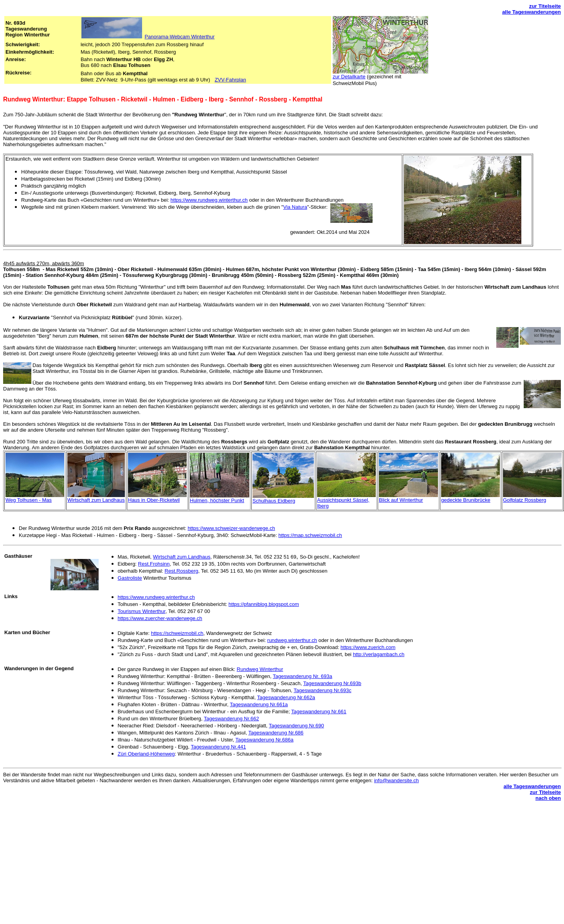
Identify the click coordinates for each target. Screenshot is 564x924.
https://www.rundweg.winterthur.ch (209, 200)
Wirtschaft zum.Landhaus (182, 557)
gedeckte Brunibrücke (466, 500)
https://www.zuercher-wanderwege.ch (160, 618)
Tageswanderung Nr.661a (259, 704)
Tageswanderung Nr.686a (265, 740)
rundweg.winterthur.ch (292, 640)
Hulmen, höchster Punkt (217, 500)
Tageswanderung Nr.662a (286, 697)
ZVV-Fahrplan (230, 80)
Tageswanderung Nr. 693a (303, 676)
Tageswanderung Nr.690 (296, 726)
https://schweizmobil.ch (177, 633)
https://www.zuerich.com (368, 647)
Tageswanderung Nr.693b (332, 683)
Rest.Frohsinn (154, 564)
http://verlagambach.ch (379, 654)
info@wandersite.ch (396, 780)
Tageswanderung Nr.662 (232, 719)
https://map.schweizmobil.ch (310, 535)
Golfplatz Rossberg (525, 500)
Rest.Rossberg (182, 571)
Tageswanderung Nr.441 (218, 747)
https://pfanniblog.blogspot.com (264, 604)
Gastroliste (130, 578)
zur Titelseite (545, 6)
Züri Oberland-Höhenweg (146, 754)
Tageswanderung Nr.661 (319, 712)
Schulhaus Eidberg (274, 501)
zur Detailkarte (349, 77)
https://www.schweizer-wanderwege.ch (231, 528)
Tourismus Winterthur (142, 611)
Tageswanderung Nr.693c (322, 690)
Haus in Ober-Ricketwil (154, 500)
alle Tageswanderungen (532, 12)
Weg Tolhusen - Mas (29, 500)
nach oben (548, 798)
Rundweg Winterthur (260, 669)
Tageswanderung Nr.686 (276, 733)
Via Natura (295, 207)
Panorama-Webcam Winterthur (179, 37)
